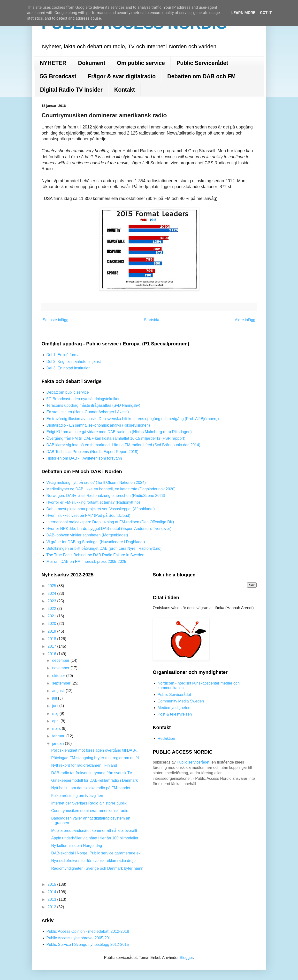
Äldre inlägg (245, 320)
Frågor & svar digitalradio (122, 76)
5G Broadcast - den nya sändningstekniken (84, 399)
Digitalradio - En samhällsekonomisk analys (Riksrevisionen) (98, 425)
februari (59, 736)
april (56, 721)
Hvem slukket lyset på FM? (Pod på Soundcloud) (88, 515)
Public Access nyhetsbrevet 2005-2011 (80, 938)
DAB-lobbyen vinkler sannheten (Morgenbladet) (87, 535)
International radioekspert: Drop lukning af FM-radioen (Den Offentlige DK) (110, 522)
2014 (52, 892)
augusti (59, 691)
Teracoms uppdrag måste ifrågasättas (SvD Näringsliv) (93, 405)
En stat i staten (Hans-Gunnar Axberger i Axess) (88, 412)
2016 (52, 654)
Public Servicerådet (202, 63)
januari (58, 744)
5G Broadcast (58, 76)
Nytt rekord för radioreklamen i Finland (84, 765)
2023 (52, 601)
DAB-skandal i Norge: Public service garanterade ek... (97, 853)
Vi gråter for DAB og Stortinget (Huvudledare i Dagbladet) (96, 542)
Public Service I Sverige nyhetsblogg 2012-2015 (88, 944)
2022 (52, 609)
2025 (52, 586)
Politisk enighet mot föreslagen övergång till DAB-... (95, 750)
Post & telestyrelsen (175, 714)
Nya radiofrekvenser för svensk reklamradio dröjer (94, 861)
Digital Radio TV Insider (71, 90)
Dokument (92, 63)
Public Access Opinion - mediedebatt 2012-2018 (88, 931)
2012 (52, 907)
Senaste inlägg (56, 320)
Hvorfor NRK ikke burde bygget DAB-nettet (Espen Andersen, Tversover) (109, 529)
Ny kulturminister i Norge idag (76, 846)
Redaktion (166, 738)
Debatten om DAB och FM (201, 76)
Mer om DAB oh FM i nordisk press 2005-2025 (86, 562)
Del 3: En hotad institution (69, 368)
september (62, 683)
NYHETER (53, 63)
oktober (59, 676)
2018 (52, 639)
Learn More (243, 13)
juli (55, 698)
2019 (52, 631)
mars (57, 729)
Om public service (141, 63)
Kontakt (125, 90)
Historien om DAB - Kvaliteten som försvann (84, 458)
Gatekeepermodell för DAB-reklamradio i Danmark (94, 780)
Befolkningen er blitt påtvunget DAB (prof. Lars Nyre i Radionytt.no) (104, 548)
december (61, 660)
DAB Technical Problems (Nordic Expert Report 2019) (92, 452)
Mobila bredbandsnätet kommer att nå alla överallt (94, 831)
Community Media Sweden (181, 701)
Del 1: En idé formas (64, 355)
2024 (52, 594)
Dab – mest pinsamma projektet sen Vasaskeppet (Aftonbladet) (101, 509)
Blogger (186, 958)
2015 (52, 884)
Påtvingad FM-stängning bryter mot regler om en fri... (96, 758)
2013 (52, 899)
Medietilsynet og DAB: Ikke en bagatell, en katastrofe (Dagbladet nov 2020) (111, 489)
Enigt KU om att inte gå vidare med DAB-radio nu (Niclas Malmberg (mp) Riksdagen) (119, 432)
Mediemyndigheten (174, 708)
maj (56, 713)
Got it (266, 13)
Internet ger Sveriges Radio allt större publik (89, 803)
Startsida (152, 320)
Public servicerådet (193, 762)
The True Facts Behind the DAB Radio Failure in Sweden (96, 555)
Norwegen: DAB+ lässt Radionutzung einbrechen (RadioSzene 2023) (106, 496)
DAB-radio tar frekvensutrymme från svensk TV (92, 773)
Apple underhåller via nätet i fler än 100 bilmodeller (95, 838)
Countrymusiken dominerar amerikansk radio (90, 811)
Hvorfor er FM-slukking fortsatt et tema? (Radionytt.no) (93, 502)
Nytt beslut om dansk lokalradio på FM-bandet (91, 788)
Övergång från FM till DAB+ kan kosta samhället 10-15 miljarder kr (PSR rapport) (116, 438)
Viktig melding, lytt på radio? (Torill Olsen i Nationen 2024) (96, 482)
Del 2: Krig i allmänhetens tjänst (74, 362)
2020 (52, 624)
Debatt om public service (68, 392)
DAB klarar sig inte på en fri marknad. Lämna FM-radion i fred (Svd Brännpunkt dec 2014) (123, 445)
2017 (52, 646)
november (61, 668)
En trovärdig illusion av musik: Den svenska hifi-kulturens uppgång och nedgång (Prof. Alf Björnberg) (133, 419)
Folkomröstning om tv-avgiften (77, 796)
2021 (52, 616)
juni (56, 706)
